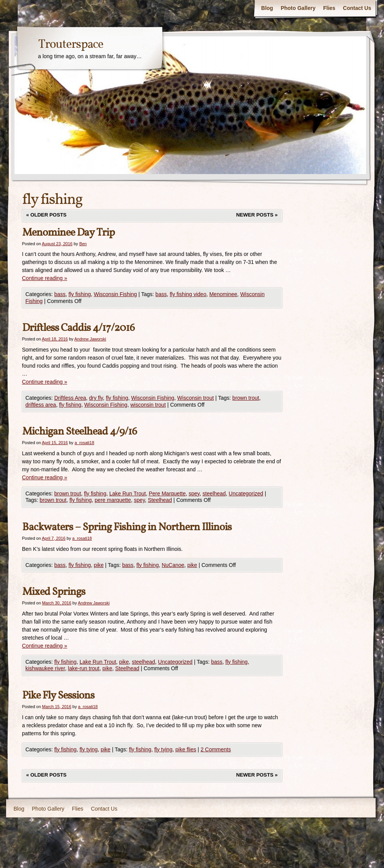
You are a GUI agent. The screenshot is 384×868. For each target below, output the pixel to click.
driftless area (41, 405)
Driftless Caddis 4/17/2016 (78, 328)
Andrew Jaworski (90, 339)
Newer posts (257, 215)
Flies (329, 8)
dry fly (96, 398)
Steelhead (160, 500)
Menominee (223, 294)
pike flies (186, 749)
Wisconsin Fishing (115, 294)
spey (194, 493)
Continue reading (45, 278)
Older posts (47, 215)
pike (99, 565)
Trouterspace (71, 45)
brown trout (246, 398)
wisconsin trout (148, 405)
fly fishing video (188, 294)
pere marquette (113, 500)
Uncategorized (246, 493)
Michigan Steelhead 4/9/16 (79, 432)
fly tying (88, 749)
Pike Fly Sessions (58, 696)
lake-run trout (84, 668)
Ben (83, 244)
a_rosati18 (84, 443)
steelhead (214, 493)
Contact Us (357, 8)
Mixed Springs (54, 592)
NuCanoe (173, 565)
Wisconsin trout (196, 398)
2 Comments (216, 749)
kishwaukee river (45, 668)
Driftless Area (70, 398)
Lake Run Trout (128, 493)
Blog (267, 8)
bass (60, 294)
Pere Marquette (167, 493)
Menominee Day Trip (68, 233)
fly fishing (79, 294)
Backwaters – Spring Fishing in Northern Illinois (127, 527)
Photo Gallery (298, 8)
